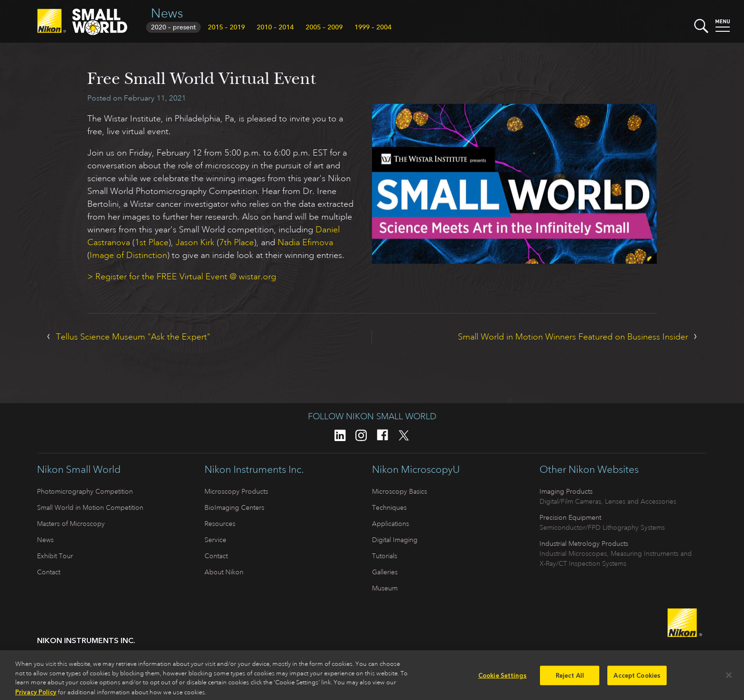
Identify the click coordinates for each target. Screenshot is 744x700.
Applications (391, 524)
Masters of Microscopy (71, 524)
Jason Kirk (195, 242)
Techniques (389, 507)
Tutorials (385, 556)
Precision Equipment (570, 517)
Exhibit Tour (55, 556)
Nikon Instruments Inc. (254, 470)
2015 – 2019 (226, 27)
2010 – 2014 (275, 27)
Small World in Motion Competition (90, 507)
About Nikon (224, 572)
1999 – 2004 (373, 27)
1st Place (152, 242)
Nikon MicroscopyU (416, 470)
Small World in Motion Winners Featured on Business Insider (573, 337)
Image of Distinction (128, 255)
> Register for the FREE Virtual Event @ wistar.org (182, 276)
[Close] (729, 679)
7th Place (237, 242)
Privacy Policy (36, 695)
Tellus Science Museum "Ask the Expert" (133, 337)
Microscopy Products (236, 491)
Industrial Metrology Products (584, 543)
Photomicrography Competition (85, 491)
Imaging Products (566, 491)
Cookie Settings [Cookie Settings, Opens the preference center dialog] (502, 679)
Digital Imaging (395, 540)
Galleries (385, 572)
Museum (385, 588)
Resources (220, 524)
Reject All (570, 679)
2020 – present (173, 27)
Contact (49, 572)
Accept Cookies (637, 679)
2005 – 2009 (324, 27)
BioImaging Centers (234, 507)
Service (215, 540)
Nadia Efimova (305, 242)
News (167, 13)
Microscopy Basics (400, 491)
